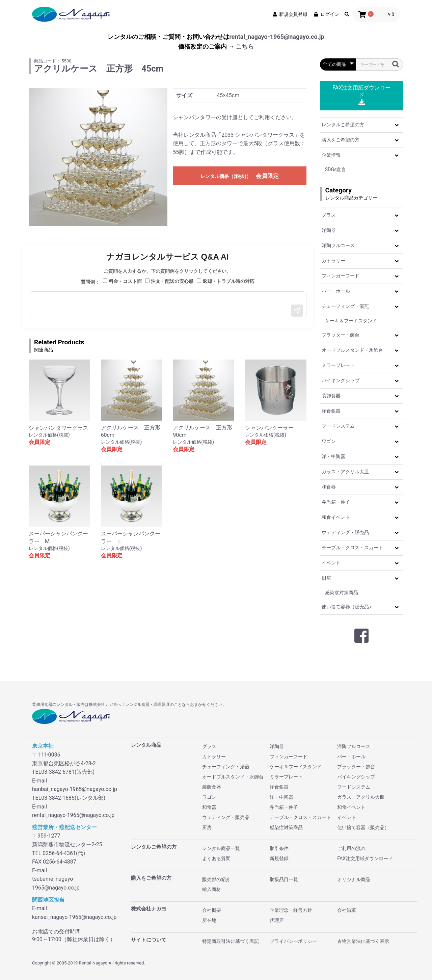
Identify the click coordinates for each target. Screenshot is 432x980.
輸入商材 (212, 889)
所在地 (209, 920)
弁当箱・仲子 (336, 502)
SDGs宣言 (336, 169)
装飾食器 (331, 396)
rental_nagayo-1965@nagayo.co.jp (277, 37)
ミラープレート (338, 365)
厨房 (326, 578)
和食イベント (336, 517)
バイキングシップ (341, 380)
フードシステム (338, 426)
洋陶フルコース (338, 245)
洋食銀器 (331, 411)
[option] (98, 157)
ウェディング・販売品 (345, 532)
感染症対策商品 (342, 592)
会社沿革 (347, 910)
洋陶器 (329, 230)
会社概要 (212, 910)
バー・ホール (336, 291)
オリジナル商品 (354, 879)
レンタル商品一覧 (221, 848)
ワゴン (329, 441)
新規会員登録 (290, 14)
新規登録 (279, 858)
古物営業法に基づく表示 (363, 941)
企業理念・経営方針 (291, 910)
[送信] (297, 311)
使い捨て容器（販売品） (348, 607)
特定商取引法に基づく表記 (231, 941)
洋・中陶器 (333, 456)
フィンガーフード (341, 276)
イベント (331, 563)
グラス (329, 215)
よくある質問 (216, 858)
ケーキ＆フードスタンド (351, 321)
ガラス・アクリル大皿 (345, 472)
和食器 (329, 487)
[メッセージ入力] (168, 305)
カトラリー (333, 261)
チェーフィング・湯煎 (345, 306)
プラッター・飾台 (341, 335)
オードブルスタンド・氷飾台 (352, 350)
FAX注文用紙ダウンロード (361, 95)
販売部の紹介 (216, 879)
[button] (397, 125)
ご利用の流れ (351, 848)
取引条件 (279, 848)
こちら (245, 46)
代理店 (277, 920)
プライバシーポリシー (293, 941)
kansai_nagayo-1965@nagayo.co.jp (74, 917)
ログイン (326, 14)
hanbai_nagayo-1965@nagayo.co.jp (75, 789)
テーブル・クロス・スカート (352, 548)
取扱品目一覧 (284, 879)
